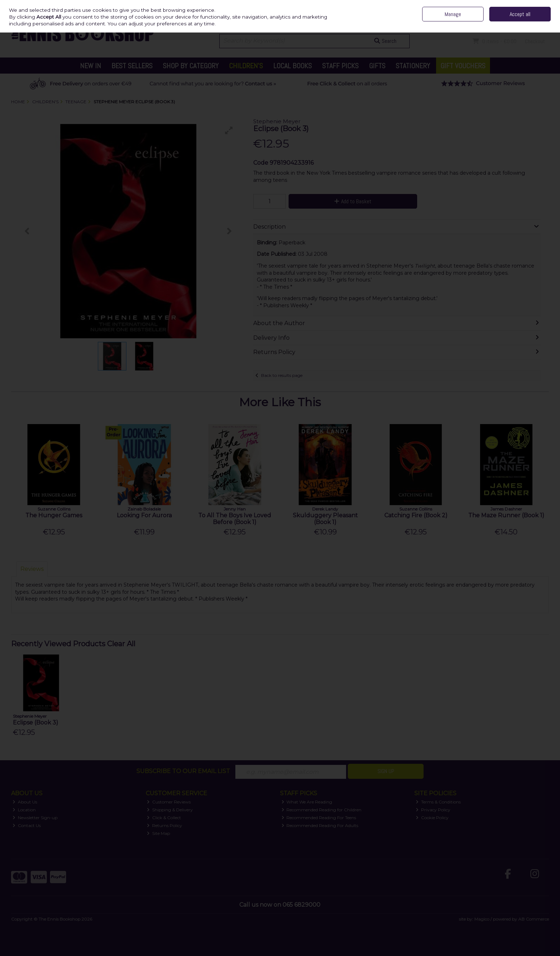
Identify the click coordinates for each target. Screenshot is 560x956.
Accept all (520, 14)
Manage (453, 14)
